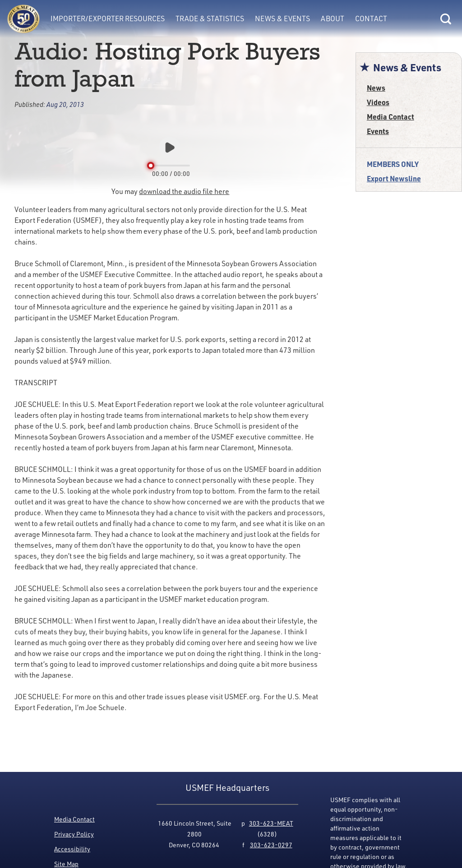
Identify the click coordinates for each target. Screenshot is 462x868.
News (376, 88)
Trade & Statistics (210, 18)
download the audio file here (184, 191)
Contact (371, 18)
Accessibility (72, 849)
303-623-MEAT (271, 823)
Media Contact (390, 117)
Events (378, 131)
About (333, 18)
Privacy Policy (74, 834)
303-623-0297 (271, 845)
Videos (378, 102)
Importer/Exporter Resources (108, 18)
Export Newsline (394, 178)
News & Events (282, 18)
